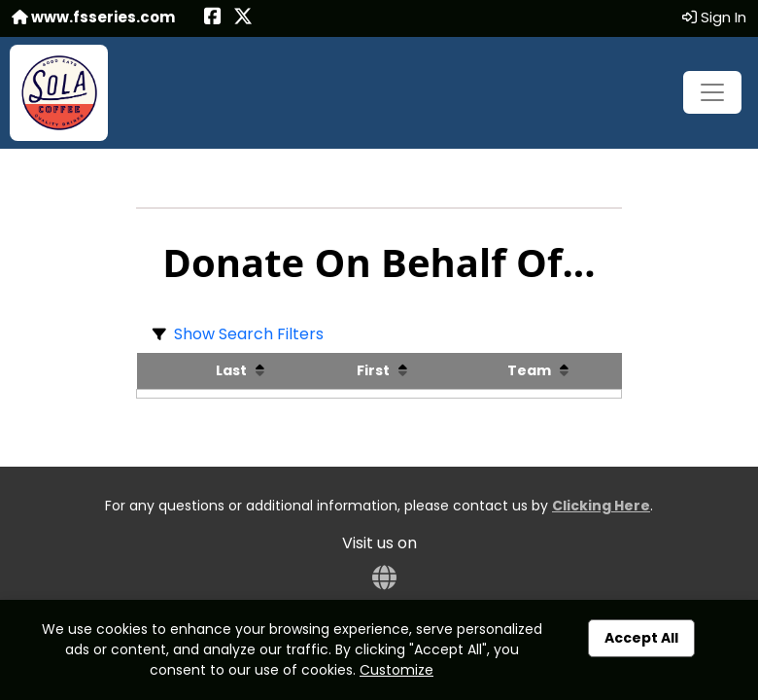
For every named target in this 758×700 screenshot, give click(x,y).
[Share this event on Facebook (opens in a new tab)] (213, 18)
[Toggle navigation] (712, 92)
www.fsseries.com (93, 17)
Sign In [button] (714, 17)
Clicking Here (601, 506)
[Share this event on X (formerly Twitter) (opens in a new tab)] (243, 18)
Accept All (641, 638)
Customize (396, 670)
